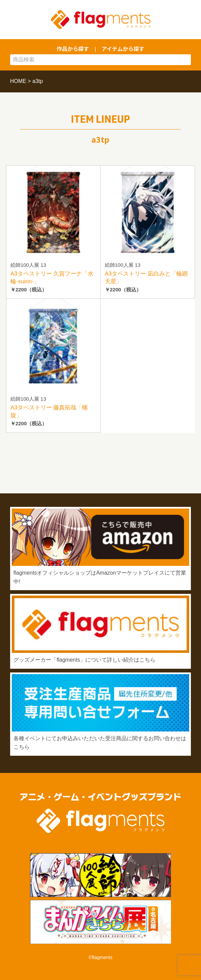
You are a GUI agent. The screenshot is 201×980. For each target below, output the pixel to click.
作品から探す (73, 49)
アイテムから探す (123, 49)
